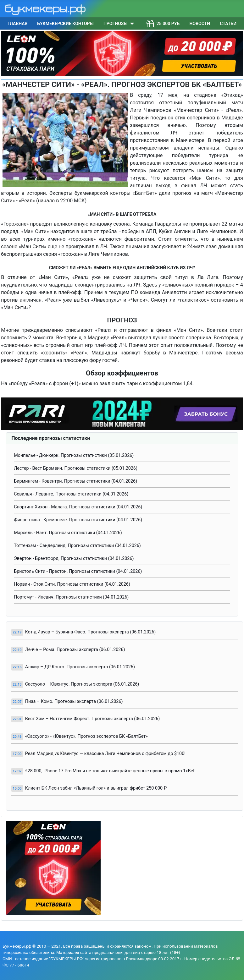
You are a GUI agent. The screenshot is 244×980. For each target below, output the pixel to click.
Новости (200, 24)
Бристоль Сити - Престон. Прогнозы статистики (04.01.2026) (78, 571)
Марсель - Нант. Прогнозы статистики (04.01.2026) (68, 533)
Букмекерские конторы (65, 24)
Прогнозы (116, 24)
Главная (17, 24)
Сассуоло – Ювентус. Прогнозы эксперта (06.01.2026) (82, 684)
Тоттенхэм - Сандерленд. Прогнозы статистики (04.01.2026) (77, 546)
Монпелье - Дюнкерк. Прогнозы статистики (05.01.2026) (74, 455)
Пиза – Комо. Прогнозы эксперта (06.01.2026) (74, 701)
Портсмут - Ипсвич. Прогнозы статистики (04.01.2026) (71, 597)
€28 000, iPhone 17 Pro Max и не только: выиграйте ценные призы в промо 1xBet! (111, 771)
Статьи (228, 24)
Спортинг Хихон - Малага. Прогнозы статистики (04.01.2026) (78, 507)
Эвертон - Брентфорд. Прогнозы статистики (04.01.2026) (74, 558)
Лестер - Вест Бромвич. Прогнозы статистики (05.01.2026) (76, 468)
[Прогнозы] (131, 24)
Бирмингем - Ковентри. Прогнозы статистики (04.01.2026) (75, 481)
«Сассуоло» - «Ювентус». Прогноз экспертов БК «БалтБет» (86, 736)
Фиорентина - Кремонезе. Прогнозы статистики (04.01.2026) (78, 520)
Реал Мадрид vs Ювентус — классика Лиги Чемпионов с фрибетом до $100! (105, 754)
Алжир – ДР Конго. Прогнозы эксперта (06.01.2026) (80, 667)
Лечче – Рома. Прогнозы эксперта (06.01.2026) (75, 650)
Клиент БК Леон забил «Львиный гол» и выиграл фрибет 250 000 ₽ (96, 788)
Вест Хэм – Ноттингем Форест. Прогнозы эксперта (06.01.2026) (93, 719)
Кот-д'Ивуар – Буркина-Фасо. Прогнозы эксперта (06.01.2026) (91, 632)
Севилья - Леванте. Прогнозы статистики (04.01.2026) (71, 494)
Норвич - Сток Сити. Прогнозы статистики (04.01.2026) (72, 584)
